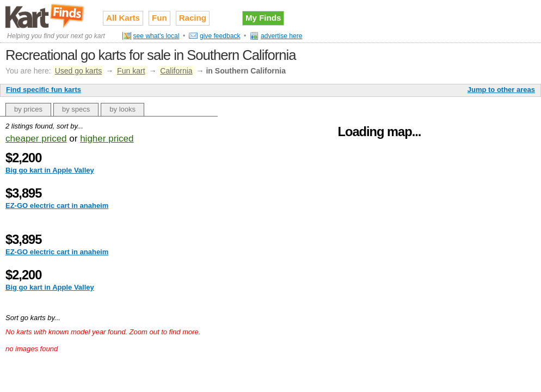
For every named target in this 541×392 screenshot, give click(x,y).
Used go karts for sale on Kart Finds (46, 16)
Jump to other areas (501, 90)
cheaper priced (36, 139)
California (176, 71)
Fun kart (131, 71)
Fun (159, 18)
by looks (122, 109)
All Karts (123, 18)
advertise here (282, 36)
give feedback (220, 36)
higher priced (107, 139)
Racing (193, 18)
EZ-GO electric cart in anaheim (57, 206)
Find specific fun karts (44, 90)
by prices (28, 109)
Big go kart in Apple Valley (50, 170)
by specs (76, 109)
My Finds (263, 18)
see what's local (156, 36)
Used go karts (79, 71)
